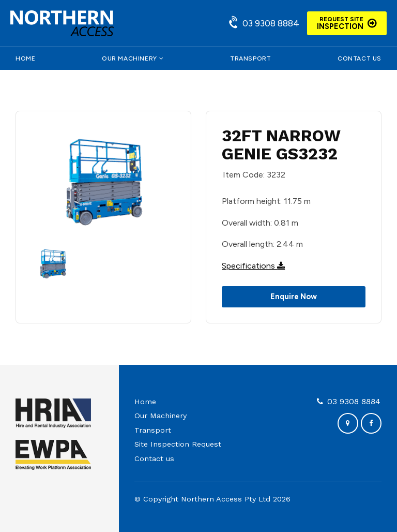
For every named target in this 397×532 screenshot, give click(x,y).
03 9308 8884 (271, 23)
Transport (250, 58)
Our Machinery (129, 58)
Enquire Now (294, 297)
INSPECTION (340, 23)
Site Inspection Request (178, 444)
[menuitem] (178, 402)
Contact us (360, 58)
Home (25, 58)
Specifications (253, 266)
